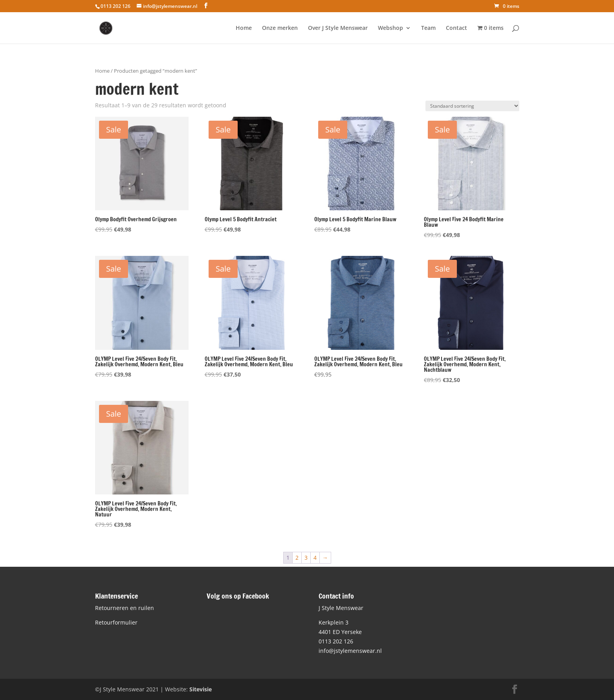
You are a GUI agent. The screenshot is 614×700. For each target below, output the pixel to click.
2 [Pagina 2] (297, 558)
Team (428, 28)
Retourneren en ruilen (125, 608)
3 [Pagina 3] (306, 558)
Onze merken (280, 28)
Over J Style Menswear (338, 28)
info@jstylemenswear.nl (350, 651)
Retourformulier (116, 622)
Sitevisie (201, 689)
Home (244, 28)
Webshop (390, 28)
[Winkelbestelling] (472, 106)
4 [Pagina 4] (315, 558)
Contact (456, 28)
